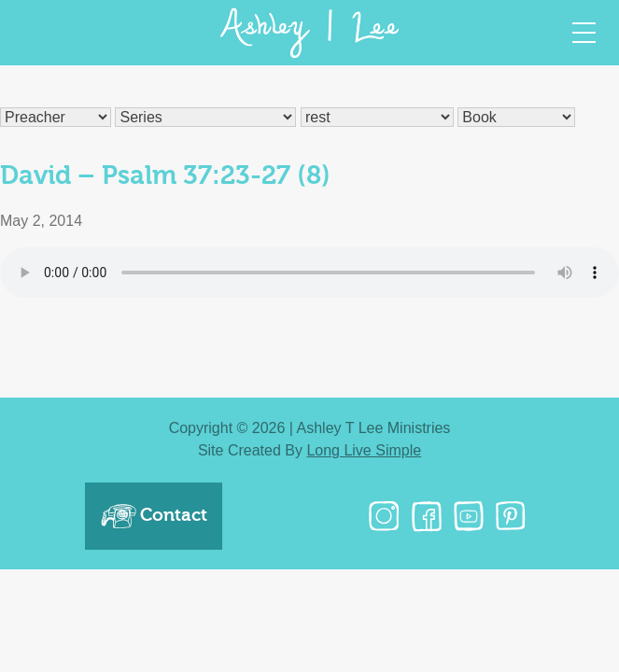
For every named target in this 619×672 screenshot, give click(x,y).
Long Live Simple (364, 450)
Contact (154, 516)
